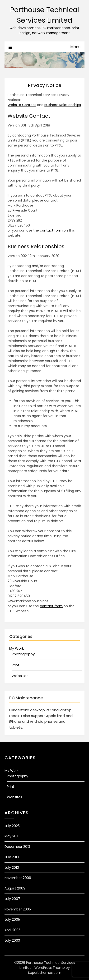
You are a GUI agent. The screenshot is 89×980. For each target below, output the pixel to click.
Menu (75, 47)
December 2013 (17, 847)
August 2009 (15, 888)
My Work (16, 648)
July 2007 (12, 899)
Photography (23, 654)
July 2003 (12, 940)
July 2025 (12, 826)
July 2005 (12, 919)
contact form (51, 230)
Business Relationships (63, 105)
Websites (20, 676)
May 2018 (12, 836)
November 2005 (18, 909)
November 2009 (18, 878)
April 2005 (12, 930)
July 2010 (12, 868)
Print (16, 665)
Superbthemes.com (45, 973)
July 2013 (12, 857)
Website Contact (22, 105)
